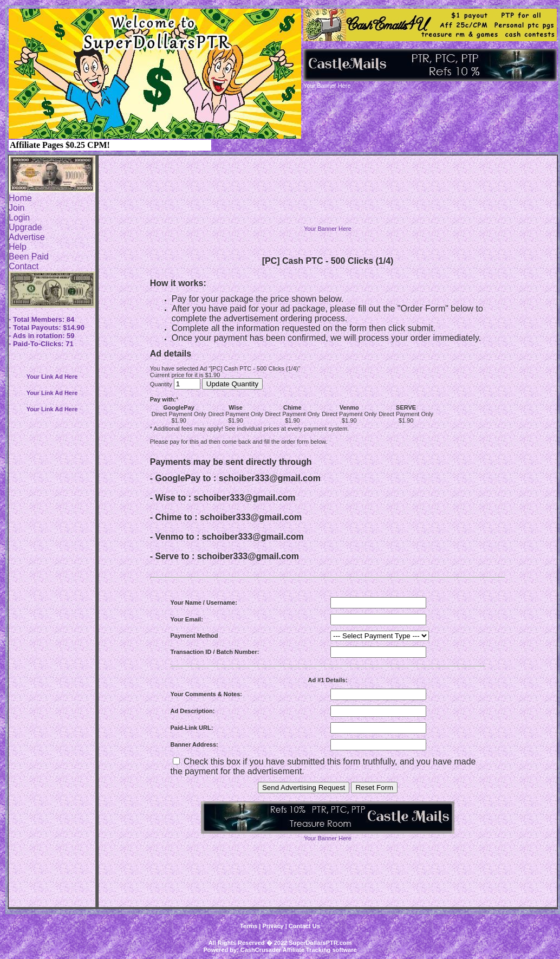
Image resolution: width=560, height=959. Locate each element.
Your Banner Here (328, 229)
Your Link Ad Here (52, 377)
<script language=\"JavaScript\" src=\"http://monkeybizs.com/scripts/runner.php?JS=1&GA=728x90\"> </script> (328, 200)
